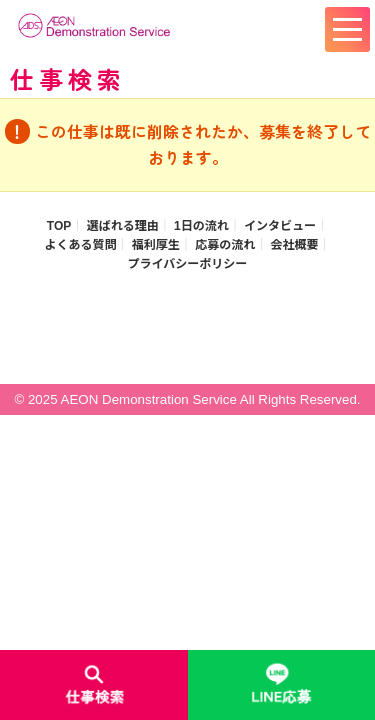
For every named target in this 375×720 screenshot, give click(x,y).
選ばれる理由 (123, 226)
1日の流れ (201, 226)
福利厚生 (156, 245)
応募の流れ (225, 245)
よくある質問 (80, 245)
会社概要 (295, 245)
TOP (59, 226)
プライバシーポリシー (188, 264)
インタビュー (280, 226)
